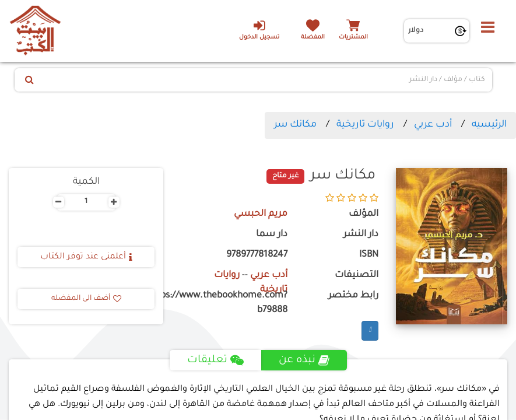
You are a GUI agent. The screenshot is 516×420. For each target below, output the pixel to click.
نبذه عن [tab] (304, 360)
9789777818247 (257, 255)
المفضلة (313, 38)
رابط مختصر (353, 296)
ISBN (369, 255)
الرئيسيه (489, 125)
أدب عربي (433, 125)
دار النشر (361, 235)
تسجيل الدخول (259, 30)
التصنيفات (357, 276)
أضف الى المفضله (86, 299)
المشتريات (353, 38)
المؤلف (364, 214)
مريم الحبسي (261, 214)
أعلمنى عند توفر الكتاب (86, 257)
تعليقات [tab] (215, 360)
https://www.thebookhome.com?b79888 (234, 303)
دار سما (272, 235)
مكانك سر (295, 125)
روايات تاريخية (365, 125)
